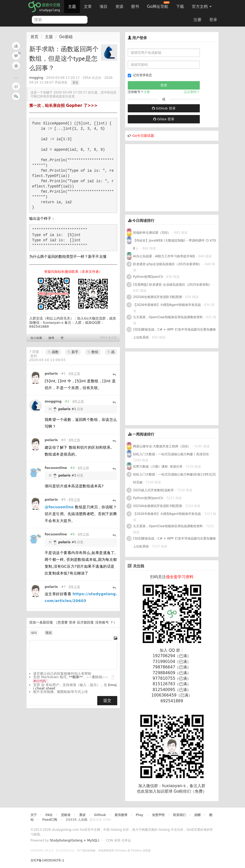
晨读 (82, 815)
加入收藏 (36, 338)
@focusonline (59, 507)
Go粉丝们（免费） (190, 791)
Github (100, 815)
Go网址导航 (158, 5)
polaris (51, 373)
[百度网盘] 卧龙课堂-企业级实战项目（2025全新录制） (172, 285)
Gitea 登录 (164, 119)
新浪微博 (121, 815)
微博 (51, 338)
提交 (107, 700)
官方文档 (202, 7)
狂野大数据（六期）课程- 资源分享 (158, 467)
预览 (49, 633)
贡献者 (66, 815)
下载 (180, 7)
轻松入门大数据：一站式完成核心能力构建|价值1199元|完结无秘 (174, 478)
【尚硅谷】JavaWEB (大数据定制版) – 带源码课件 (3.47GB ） (175, 244)
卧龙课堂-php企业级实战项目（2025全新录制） (167, 264)
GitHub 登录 (164, 108)
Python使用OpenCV (148, 277)
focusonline (56, 468)
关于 (34, 815)
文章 (88, 7)
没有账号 (102, 622)
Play (139, 815)
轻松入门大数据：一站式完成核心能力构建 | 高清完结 (171, 454)
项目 (104, 7)
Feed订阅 (50, 820)
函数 (53, 352)
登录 (213, 20)
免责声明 (158, 815)
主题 (72, 7)
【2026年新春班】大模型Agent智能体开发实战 (167, 305)
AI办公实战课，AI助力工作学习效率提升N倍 (164, 256)
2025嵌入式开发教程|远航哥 (153, 490)
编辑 (34, 633)
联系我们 (179, 815)
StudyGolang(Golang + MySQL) (74, 840)
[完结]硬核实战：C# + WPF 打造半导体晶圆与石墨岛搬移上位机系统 (174, 333)
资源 (119, 7)
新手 (73, 352)
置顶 (75, 83)
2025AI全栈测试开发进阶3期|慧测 (158, 297)
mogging (36, 78)
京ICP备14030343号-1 (47, 860)
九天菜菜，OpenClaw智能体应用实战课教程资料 (168, 317)
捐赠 (197, 815)
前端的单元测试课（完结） (152, 233)
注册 (197, 20)
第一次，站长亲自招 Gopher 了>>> (63, 106)
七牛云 (126, 840)
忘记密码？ (192, 92)
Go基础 (66, 37)
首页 (34, 37)
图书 (135, 7)
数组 (93, 352)
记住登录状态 (140, 75)
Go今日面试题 (143, 136)
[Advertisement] (165, 177)
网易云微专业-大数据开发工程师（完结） (162, 446)
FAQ (49, 815)
